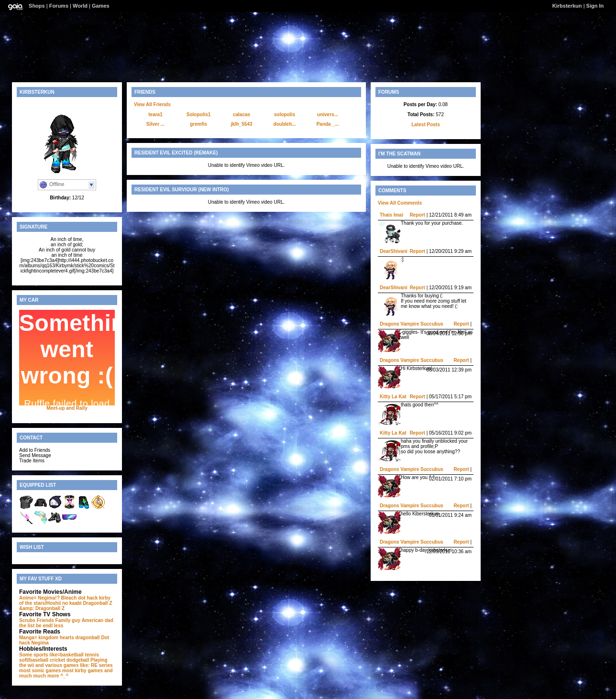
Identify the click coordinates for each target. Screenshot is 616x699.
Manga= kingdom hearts (47, 638)
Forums (59, 6)
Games (101, 6)
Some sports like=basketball (51, 655)
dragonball (88, 638)
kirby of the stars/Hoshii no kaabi (65, 601)
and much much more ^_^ (66, 673)
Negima (40, 643)
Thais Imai (391, 215)
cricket (57, 660)
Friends (45, 620)
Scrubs (27, 620)
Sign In (595, 6)
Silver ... (155, 124)
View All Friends (152, 104)
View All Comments (400, 203)
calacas (242, 115)
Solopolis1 (199, 115)
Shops (37, 6)
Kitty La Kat (393, 397)
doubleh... (284, 124)
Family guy (68, 620)
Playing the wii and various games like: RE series (66, 663)
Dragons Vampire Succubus (412, 324)
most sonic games (40, 671)
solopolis (285, 115)
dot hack (88, 598)
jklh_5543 (241, 124)
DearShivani (394, 251)
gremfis (198, 124)
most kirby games (82, 671)
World (80, 6)
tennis (92, 655)
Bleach (69, 598)
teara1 (155, 115)
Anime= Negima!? (39, 598)
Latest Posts (425, 125)
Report (418, 215)
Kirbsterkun (567, 6)
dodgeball (78, 660)
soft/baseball (34, 660)
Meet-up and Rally (67, 408)
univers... (328, 115)
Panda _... (328, 124)
